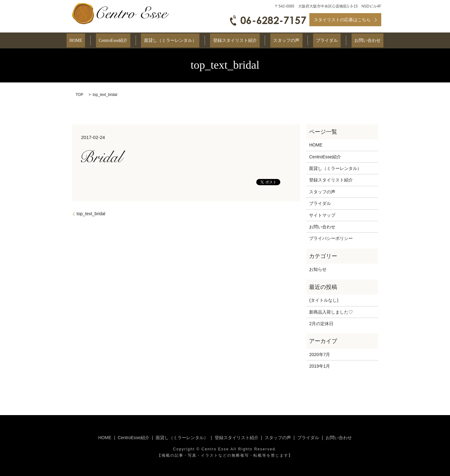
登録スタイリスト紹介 (235, 41)
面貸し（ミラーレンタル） (176, 41)
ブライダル (316, 41)
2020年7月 (320, 355)
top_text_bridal (91, 214)
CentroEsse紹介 (125, 41)
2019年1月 (320, 366)
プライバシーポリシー (331, 238)
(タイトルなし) (324, 300)
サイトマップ (322, 215)
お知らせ (318, 269)
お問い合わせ (350, 41)
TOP (79, 95)
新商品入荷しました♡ (331, 312)
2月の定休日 (321, 324)
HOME (93, 41)
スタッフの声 (281, 41)
